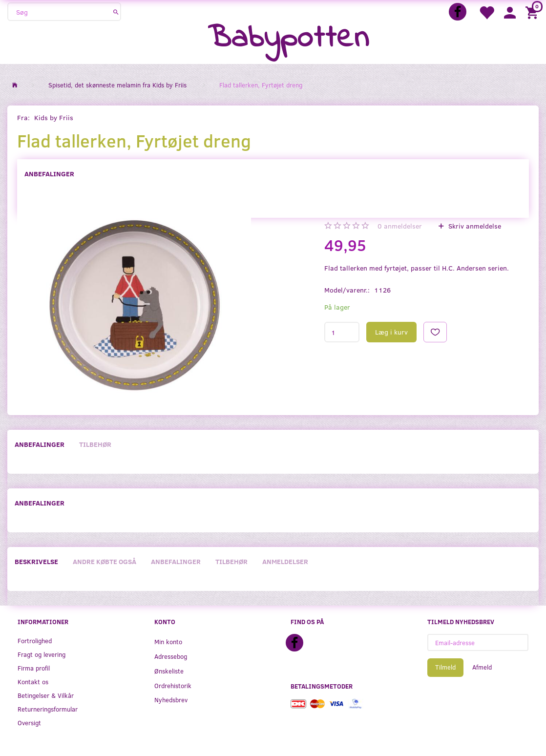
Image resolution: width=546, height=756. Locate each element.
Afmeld (482, 667)
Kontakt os (33, 682)
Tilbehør (95, 444)
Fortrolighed (35, 640)
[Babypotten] (288, 39)
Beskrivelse (36, 561)
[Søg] (116, 12)
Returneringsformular (48, 709)
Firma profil (34, 668)
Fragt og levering (42, 654)
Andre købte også (105, 561)
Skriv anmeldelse (474, 226)
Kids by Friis (54, 117)
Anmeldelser (285, 561)
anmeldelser (400, 226)
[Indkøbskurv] (533, 12)
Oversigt (29, 723)
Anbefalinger (49, 174)
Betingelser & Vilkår (46, 695)
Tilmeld (445, 667)
